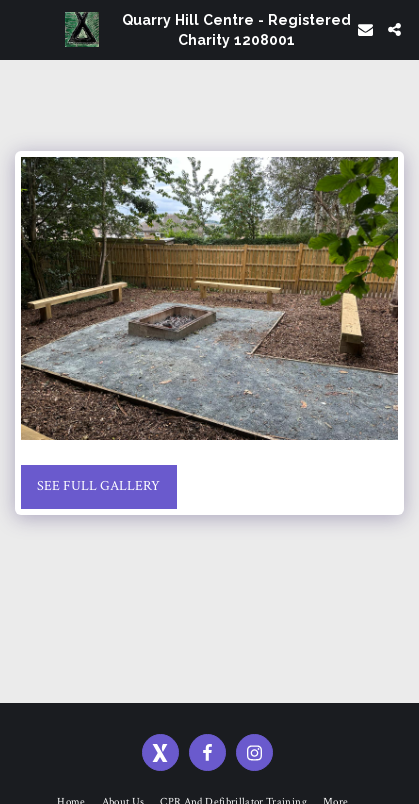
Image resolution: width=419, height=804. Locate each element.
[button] (22, 29)
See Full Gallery (98, 486)
